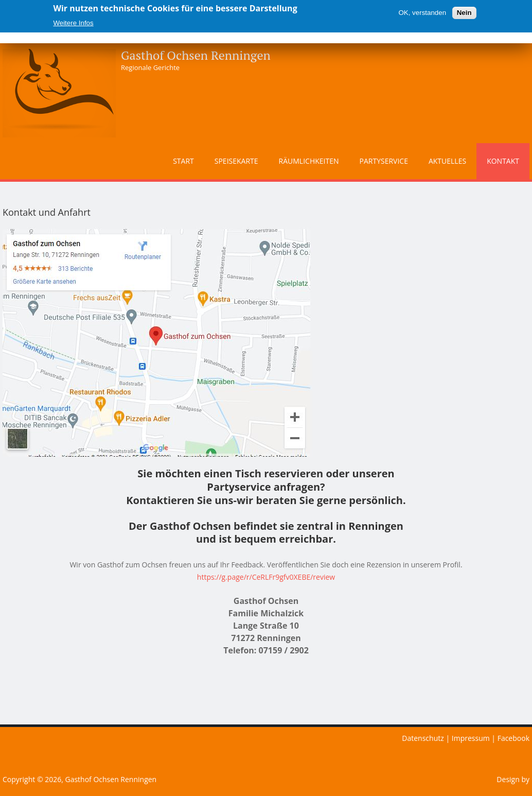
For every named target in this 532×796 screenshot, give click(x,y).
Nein (464, 13)
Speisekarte (236, 161)
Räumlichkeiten (309, 161)
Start (183, 161)
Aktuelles (447, 161)
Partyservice (384, 161)
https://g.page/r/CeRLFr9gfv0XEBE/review (266, 577)
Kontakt (503, 161)
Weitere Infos (73, 23)
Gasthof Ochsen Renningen (196, 55)
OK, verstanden (422, 13)
